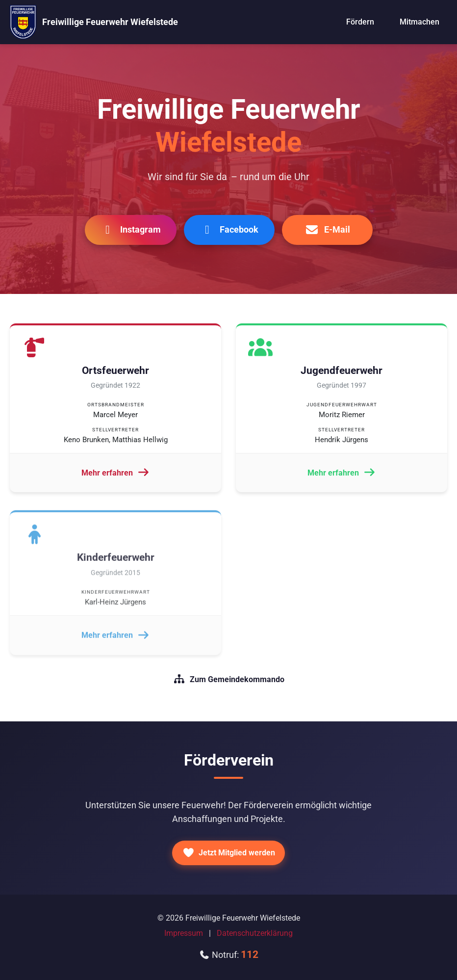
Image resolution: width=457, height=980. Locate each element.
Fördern (360, 22)
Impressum (184, 933)
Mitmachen (419, 22)
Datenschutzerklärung (255, 933)
